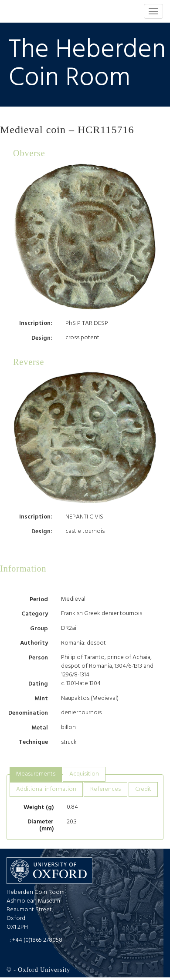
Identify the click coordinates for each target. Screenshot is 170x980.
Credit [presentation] (143, 789)
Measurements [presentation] (36, 774)
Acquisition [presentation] (84, 774)
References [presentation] (105, 789)
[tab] (36, 774)
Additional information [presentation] (46, 789)
